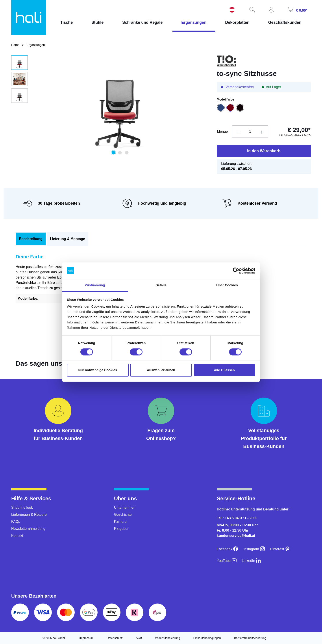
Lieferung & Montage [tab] (68, 239)
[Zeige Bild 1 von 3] (113, 153)
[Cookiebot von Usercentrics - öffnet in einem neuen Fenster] (236, 271)
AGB (139, 638)
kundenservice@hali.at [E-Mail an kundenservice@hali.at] (236, 536)
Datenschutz (115, 638)
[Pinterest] (280, 549)
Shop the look (22, 507)
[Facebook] (227, 549)
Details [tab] (161, 285)
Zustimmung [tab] (95, 285)
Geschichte (123, 515)
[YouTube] (227, 561)
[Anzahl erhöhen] (262, 132)
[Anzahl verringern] (239, 132)
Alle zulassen (224, 370)
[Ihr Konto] (271, 10)
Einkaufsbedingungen (207, 638)
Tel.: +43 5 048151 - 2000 (237, 518)
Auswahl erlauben (161, 370)
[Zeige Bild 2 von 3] (120, 153)
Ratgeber (121, 529)
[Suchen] (252, 10)
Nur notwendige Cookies (98, 370)
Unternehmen (125, 507)
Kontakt (17, 536)
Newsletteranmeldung (28, 529)
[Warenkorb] (297, 10)
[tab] (31, 239)
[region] (110, 105)
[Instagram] (254, 549)
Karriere (120, 522)
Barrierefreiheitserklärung (250, 638)
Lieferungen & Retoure (29, 515)
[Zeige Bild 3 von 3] (127, 153)
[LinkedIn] (251, 561)
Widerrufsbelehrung (167, 638)
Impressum (86, 638)
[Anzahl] (250, 132)
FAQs (16, 522)
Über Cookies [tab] (227, 285)
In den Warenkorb (264, 151)
